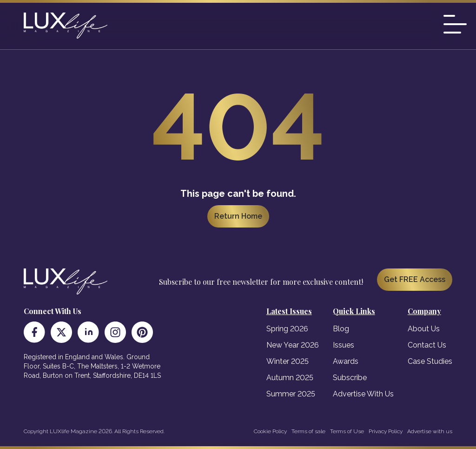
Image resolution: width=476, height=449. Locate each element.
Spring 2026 (287, 329)
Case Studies (430, 361)
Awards (346, 361)
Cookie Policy (270, 431)
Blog (341, 329)
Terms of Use (347, 431)
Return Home (238, 216)
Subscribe (350, 378)
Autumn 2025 (290, 378)
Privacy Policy (386, 431)
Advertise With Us (363, 394)
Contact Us (427, 345)
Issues (344, 345)
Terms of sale (308, 431)
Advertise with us (430, 431)
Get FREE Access (415, 279)
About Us (424, 329)
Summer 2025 (291, 394)
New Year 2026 (293, 345)
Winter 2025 (288, 361)
